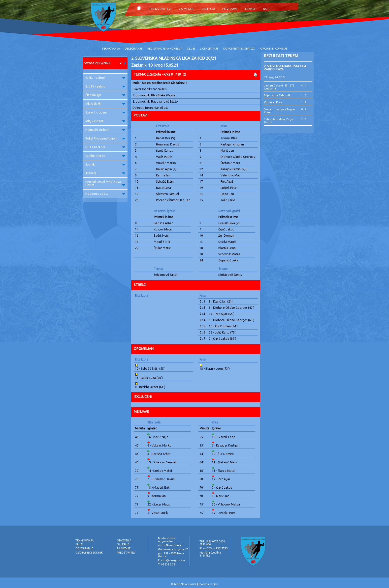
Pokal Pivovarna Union (105, 138)
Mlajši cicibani (105, 121)
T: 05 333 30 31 (167, 564)
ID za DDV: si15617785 (213, 548)
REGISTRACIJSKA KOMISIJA (165, 49)
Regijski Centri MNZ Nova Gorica (105, 183)
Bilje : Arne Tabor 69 (277, 95)
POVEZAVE (230, 9)
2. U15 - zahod (105, 86)
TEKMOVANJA (111, 49)
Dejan (214, 584)
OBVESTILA (124, 540)
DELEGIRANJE (134, 49)
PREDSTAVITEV (160, 9)
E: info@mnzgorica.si (171, 560)
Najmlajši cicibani (105, 130)
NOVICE (251, 9)
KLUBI (191, 49)
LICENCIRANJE (209, 49)
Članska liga (105, 95)
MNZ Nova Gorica (185, 584)
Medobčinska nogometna (167, 540)
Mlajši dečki (105, 104)
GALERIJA (208, 9)
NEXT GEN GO (105, 147)
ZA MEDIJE (187, 9)
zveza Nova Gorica (170, 545)
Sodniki (105, 164)
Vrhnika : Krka (273, 102)
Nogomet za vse (105, 194)
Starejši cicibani (105, 112)
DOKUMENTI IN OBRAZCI (239, 49)
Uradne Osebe (105, 156)
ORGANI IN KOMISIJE (274, 49)
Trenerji (105, 173)
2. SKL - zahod (105, 78)
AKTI (266, 9)
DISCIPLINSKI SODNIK (89, 553)
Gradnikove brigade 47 (173, 549)
